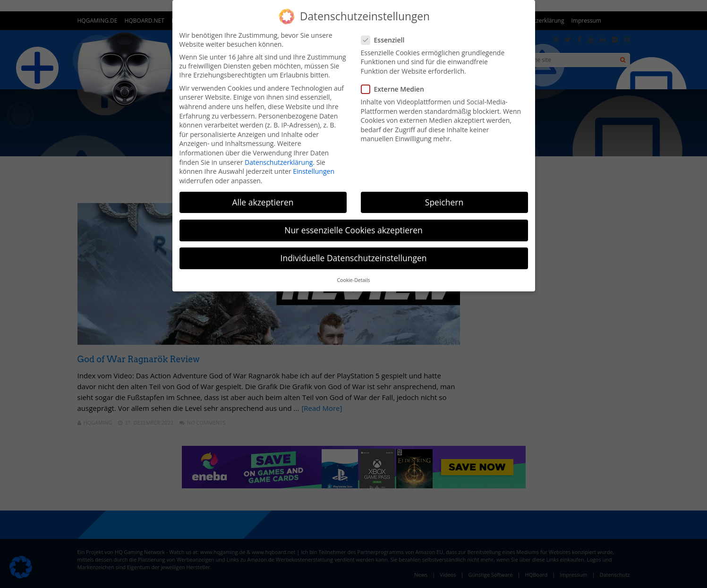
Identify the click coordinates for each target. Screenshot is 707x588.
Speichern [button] (444, 202)
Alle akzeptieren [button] (263, 202)
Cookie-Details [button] (353, 280)
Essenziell (386, 40)
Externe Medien (396, 89)
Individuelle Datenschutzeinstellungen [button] (354, 258)
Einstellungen (314, 171)
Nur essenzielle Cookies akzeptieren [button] (353, 230)
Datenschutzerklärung (279, 162)
